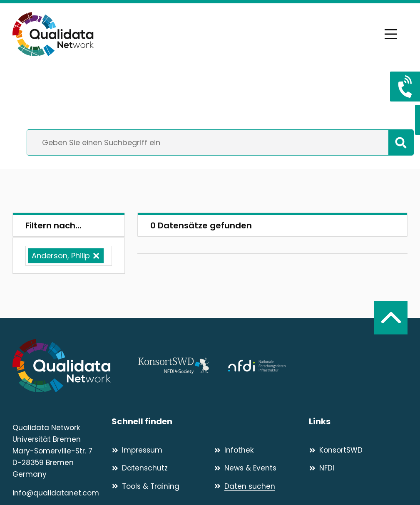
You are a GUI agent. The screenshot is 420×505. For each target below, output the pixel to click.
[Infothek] (262, 450)
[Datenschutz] (159, 468)
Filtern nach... (53, 225)
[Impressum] (159, 450)
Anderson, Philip (61, 256)
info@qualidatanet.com (56, 493)
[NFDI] (358, 468)
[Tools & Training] (159, 486)
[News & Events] (262, 468)
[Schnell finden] (210, 422)
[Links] (358, 422)
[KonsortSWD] (358, 450)
